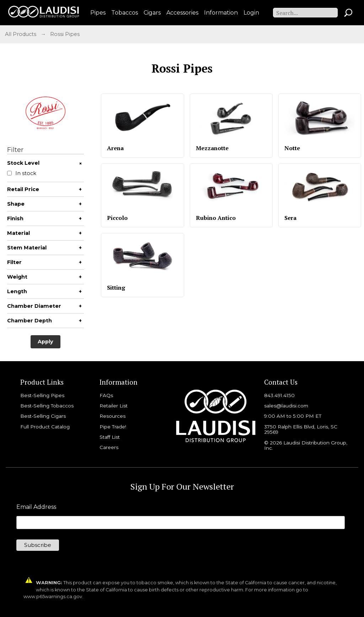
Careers (109, 447)
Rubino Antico (216, 218)
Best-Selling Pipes (42, 395)
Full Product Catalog (45, 427)
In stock (22, 173)
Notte (292, 148)
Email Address (36, 507)
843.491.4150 (279, 395)
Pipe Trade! (113, 427)
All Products (21, 34)
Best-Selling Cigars (43, 416)
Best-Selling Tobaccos (47, 406)
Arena (115, 148)
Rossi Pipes (65, 34)
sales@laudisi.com (286, 406)
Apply (45, 342)
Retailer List (114, 406)
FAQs (106, 395)
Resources (113, 416)
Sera (290, 218)
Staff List (110, 437)
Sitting (116, 288)
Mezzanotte (212, 148)
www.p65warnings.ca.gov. (53, 597)
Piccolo (117, 218)
